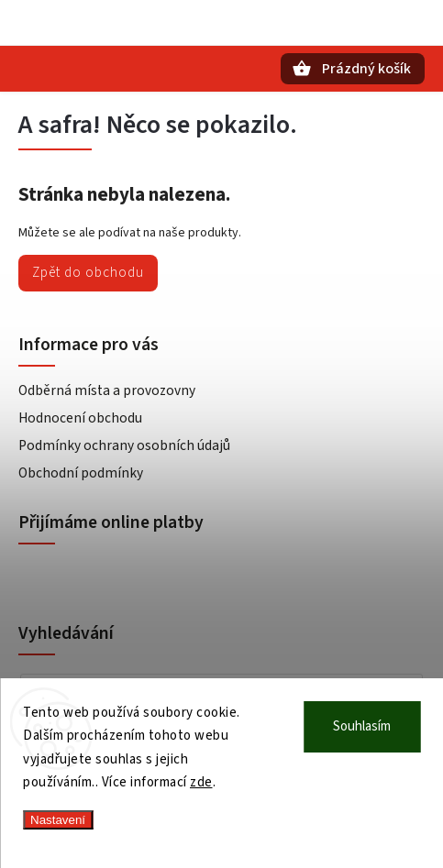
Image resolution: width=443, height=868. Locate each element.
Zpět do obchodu (88, 272)
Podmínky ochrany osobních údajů (124, 445)
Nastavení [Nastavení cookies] (58, 820)
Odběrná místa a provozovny (107, 390)
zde (201, 782)
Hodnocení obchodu (80, 418)
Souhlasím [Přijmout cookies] (362, 726)
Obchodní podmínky (81, 473)
